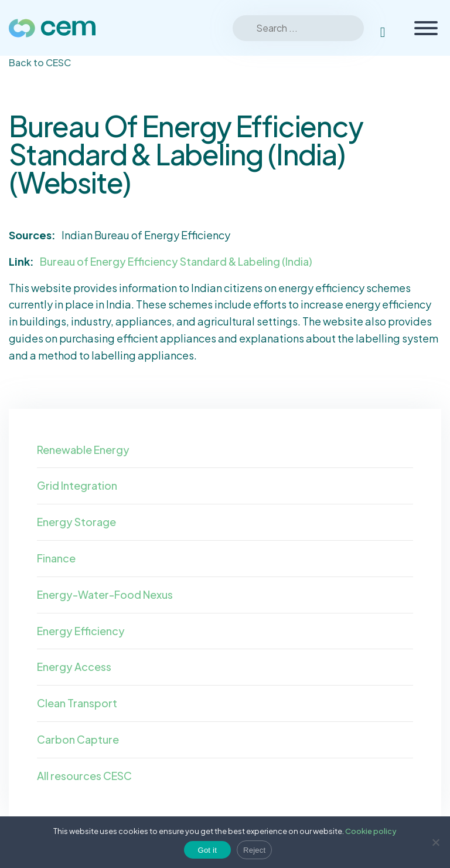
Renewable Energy (83, 450)
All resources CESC (84, 776)
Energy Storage (76, 522)
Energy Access (74, 667)
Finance (56, 558)
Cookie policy (371, 831)
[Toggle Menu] (426, 28)
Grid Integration (77, 485)
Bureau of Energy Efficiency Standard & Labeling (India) (176, 261)
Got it (208, 850)
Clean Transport (77, 703)
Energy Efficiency (81, 631)
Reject (254, 850)
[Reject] (435, 842)
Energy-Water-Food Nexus (105, 594)
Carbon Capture (78, 739)
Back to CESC (40, 62)
